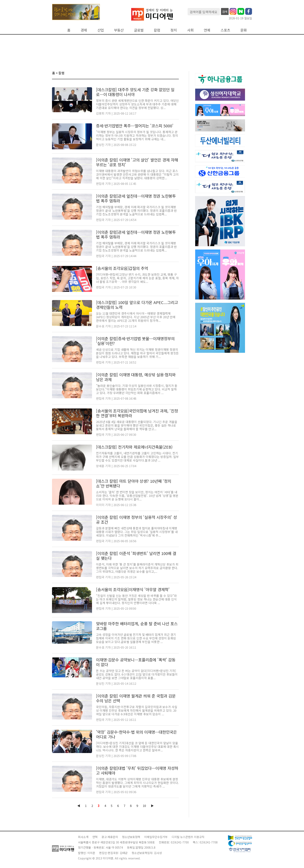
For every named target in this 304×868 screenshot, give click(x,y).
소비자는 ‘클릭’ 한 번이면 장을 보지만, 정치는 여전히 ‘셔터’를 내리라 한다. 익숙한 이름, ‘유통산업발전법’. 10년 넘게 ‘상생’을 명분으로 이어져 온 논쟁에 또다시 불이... (137, 496)
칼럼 (157, 30)
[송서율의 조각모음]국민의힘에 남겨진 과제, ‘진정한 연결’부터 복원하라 (137, 413)
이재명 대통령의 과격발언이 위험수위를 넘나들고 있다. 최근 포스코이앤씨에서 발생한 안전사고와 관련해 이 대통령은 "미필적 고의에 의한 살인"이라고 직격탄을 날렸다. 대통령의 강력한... (137, 174)
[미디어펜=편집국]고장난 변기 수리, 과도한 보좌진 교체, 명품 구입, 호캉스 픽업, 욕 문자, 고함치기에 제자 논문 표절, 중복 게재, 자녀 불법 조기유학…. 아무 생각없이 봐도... (137, 278)
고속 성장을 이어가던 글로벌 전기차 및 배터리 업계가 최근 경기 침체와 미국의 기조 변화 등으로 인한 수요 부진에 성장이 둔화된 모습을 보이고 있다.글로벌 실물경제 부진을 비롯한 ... (136, 638)
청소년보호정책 (131, 837)
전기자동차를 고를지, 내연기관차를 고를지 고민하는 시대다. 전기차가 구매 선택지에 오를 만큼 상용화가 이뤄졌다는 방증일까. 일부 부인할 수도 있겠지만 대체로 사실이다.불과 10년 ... (137, 457)
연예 (207, 30)
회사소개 (83, 837)
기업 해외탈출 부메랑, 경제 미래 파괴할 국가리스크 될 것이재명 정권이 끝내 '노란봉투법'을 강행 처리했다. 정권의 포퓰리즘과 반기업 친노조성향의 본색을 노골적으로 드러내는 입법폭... (136, 211)
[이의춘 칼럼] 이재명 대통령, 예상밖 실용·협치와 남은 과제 (136, 377)
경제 (84, 30)
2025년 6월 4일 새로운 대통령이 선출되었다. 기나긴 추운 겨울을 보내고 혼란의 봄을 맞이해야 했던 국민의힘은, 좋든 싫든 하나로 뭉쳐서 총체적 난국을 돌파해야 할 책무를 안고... (137, 425)
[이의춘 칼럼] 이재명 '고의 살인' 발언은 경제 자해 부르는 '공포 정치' (137, 162)
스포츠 (225, 30)
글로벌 (139, 30)
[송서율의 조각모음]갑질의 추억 (122, 268)
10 (144, 806)
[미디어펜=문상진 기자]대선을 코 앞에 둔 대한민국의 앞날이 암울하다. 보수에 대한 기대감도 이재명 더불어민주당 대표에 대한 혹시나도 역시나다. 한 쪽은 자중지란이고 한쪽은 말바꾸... (137, 747)
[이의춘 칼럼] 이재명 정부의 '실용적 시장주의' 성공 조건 (136, 520)
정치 (174, 30)
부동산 (119, 30)
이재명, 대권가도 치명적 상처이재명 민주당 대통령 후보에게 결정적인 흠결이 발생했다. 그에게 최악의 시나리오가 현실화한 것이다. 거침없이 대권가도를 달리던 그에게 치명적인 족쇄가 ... (137, 783)
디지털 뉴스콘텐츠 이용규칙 (188, 837)
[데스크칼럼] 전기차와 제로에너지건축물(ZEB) (134, 447)
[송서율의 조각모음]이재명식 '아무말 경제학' (133, 589)
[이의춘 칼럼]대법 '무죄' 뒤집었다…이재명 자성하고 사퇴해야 (137, 770)
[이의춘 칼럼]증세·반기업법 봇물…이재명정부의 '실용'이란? (135, 341)
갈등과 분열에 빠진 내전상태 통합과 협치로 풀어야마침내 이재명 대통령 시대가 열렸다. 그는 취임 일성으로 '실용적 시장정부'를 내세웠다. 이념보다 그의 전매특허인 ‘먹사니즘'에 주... (137, 532)
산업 (101, 30)
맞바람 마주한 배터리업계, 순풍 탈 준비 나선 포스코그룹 (137, 626)
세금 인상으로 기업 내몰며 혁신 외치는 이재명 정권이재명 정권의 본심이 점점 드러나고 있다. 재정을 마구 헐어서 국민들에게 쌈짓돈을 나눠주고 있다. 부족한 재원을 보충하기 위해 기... (137, 353)
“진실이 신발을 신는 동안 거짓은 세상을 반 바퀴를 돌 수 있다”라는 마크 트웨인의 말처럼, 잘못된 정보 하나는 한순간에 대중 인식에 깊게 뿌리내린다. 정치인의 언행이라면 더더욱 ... (136, 599)
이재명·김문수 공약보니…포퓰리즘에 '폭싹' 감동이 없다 (136, 662)
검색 (225, 12)
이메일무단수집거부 (156, 837)
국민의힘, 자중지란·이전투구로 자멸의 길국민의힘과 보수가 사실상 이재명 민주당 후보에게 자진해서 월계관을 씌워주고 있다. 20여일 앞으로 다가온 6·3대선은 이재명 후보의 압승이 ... (137, 710)
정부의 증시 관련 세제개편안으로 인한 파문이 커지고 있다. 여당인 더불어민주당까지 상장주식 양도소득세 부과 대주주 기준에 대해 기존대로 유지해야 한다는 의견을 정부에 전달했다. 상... (137, 104)
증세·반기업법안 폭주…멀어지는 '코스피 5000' (135, 126)
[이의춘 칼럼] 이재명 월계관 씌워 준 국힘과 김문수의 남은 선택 (136, 698)
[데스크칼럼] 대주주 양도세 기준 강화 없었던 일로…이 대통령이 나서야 (135, 92)
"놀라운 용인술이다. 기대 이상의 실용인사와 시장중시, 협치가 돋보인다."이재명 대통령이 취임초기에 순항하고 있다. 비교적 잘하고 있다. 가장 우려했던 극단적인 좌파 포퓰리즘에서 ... (137, 389)
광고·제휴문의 (110, 837)
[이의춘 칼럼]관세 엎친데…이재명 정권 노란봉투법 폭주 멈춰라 (136, 198)
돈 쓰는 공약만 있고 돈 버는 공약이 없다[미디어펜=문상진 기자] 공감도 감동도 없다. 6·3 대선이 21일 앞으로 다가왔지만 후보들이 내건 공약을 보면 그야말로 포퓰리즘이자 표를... (137, 674)
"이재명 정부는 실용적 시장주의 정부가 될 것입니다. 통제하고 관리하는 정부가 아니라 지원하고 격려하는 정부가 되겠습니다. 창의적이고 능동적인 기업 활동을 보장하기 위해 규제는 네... (137, 135)
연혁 (95, 837)
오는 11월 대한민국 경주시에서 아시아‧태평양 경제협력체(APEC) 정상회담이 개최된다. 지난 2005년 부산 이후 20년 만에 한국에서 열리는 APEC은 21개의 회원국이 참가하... (136, 317)
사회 (190, 30)
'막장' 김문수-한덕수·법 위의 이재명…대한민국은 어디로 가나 (136, 734)
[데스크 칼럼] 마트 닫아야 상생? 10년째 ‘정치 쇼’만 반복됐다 (134, 483)
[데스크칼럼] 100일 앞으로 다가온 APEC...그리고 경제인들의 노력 (137, 305)
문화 (244, 30)
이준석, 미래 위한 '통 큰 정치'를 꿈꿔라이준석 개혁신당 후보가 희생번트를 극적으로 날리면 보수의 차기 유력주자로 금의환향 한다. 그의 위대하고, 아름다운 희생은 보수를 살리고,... (137, 568)
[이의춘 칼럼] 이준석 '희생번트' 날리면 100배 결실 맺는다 (136, 556)
